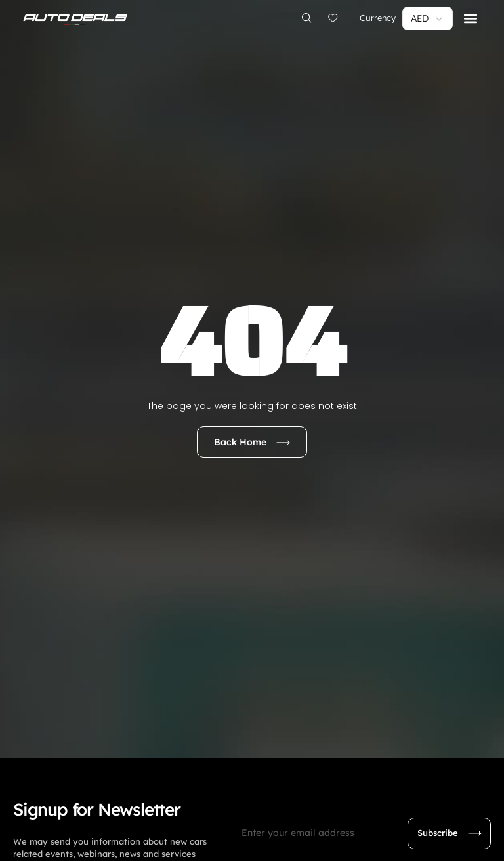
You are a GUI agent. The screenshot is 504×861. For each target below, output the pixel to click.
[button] (470, 19)
